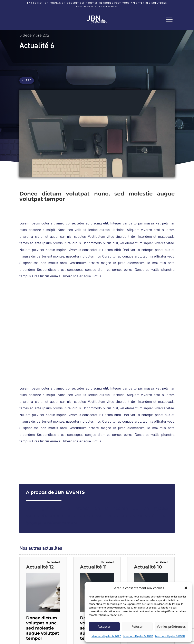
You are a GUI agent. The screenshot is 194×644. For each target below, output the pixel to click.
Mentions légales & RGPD (106, 636)
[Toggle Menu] (169, 19)
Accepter (104, 626)
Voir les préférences (171, 626)
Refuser (137, 626)
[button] (186, 588)
